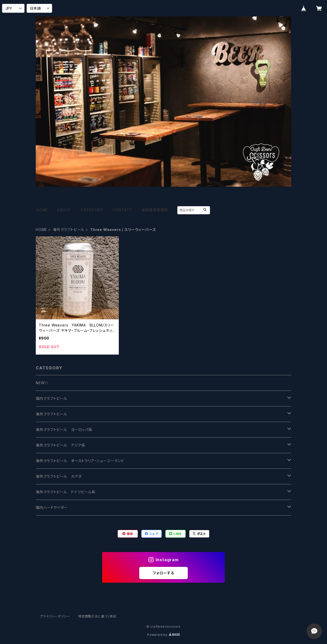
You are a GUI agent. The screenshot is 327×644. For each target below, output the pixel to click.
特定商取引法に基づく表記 (97, 616)
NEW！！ (42, 383)
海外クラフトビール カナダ (59, 476)
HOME (42, 210)
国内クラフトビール (51, 398)
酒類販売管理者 (155, 210)
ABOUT (64, 210)
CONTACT (122, 210)
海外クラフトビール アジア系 (61, 445)
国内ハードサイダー (52, 507)
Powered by (163, 635)
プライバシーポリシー (55, 616)
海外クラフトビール (69, 230)
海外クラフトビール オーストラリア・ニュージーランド (80, 461)
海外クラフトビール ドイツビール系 (66, 492)
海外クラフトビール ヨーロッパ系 (64, 430)
